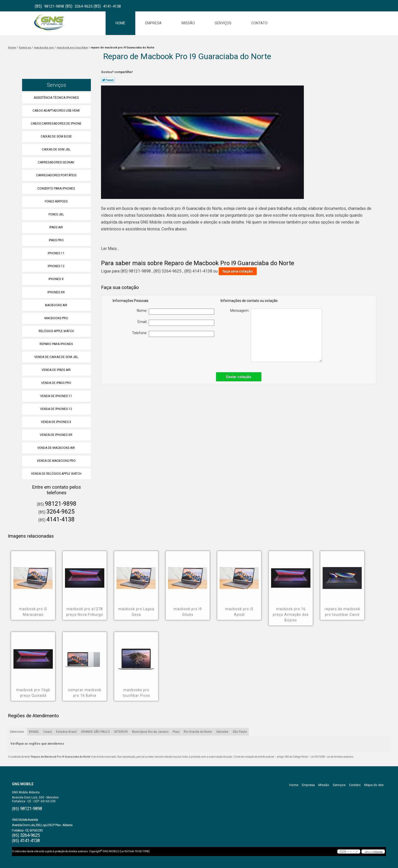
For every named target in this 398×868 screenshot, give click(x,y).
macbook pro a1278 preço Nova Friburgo (85, 612)
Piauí (176, 732)
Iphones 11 (56, 253)
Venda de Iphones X (56, 422)
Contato (259, 23)
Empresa (153, 23)
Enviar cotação (239, 377)
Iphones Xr (56, 292)
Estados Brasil (66, 732)
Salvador (222, 732)
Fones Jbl (57, 214)
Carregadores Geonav (56, 162)
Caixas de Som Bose (57, 137)
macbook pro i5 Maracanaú (33, 612)
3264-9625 (84, 6)
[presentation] (179, 352)
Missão (188, 23)
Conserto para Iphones (56, 189)
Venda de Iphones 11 (56, 396)
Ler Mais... (110, 249)
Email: (176, 323)
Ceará (48, 732)
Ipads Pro (57, 240)
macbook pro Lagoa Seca (136, 612)
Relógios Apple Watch (57, 331)
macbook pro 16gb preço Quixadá (33, 693)
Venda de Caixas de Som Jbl (57, 357)
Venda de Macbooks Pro (57, 461)
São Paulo (240, 732)
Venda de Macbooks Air (56, 448)
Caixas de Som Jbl (57, 149)
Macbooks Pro (57, 318)
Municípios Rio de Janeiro (150, 732)
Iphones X (56, 279)
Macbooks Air (56, 305)
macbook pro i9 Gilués (188, 612)
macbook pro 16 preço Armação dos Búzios (291, 615)
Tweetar (108, 80)
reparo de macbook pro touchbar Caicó (342, 612)
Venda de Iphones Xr (56, 435)
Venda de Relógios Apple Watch (57, 474)
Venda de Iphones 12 (56, 409)
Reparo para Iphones (57, 344)
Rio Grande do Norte (198, 732)
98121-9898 (54, 6)
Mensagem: (276, 335)
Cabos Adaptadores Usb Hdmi (56, 111)
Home (120, 23)
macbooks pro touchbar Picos (136, 693)
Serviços (223, 23)
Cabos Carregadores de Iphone (56, 124)
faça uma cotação (238, 271)
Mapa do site (374, 785)
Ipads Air (56, 227)
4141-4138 (112, 6)
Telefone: (173, 334)
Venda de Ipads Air (56, 370)
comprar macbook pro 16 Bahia (85, 693)
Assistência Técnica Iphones (57, 98)
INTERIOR (121, 732)
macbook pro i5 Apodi (239, 612)
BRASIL (34, 732)
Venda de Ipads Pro (57, 383)
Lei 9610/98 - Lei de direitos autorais (332, 757)
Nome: (176, 312)
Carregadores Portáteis (57, 175)
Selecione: (17, 732)
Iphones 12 (56, 266)
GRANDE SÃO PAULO (95, 732)
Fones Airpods (56, 201)
